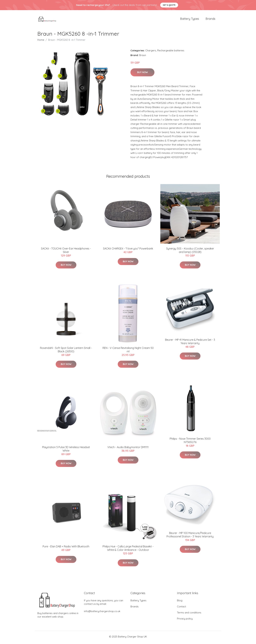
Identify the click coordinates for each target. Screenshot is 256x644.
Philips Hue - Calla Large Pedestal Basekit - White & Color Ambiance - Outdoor (128, 550)
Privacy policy (185, 620)
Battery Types (190, 20)
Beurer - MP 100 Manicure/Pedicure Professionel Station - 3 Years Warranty (190, 536)
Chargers (151, 52)
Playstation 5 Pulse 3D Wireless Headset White (66, 451)
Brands (210, 20)
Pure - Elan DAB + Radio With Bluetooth (66, 548)
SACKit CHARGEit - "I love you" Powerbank (128, 250)
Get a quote (169, 5)
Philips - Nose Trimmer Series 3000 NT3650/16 (190, 442)
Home (41, 41)
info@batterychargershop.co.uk (102, 613)
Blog (180, 602)
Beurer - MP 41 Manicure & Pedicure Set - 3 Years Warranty (190, 343)
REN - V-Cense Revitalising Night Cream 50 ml (128, 351)
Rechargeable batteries (171, 52)
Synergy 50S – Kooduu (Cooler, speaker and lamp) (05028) (190, 252)
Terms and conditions (189, 614)
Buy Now (142, 74)
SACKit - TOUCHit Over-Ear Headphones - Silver (66, 252)
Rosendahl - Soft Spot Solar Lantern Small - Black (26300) (66, 351)
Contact (181, 608)
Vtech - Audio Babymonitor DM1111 (128, 449)
